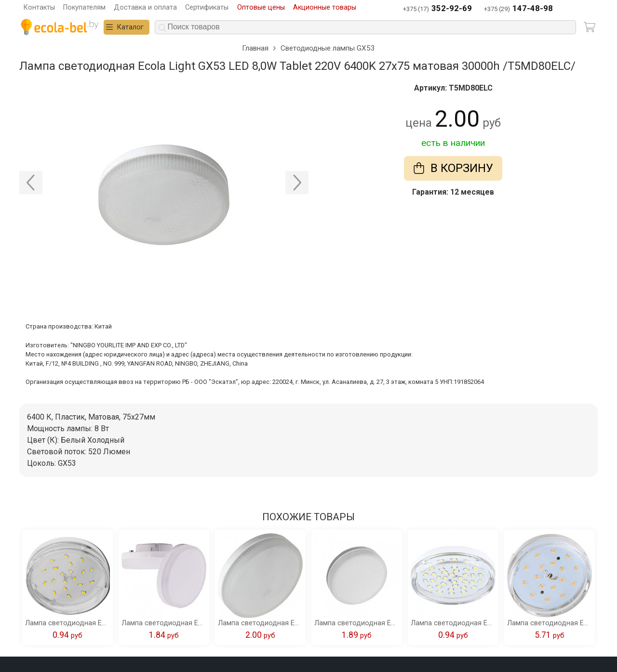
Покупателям (84, 7)
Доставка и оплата (145, 7)
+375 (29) (518, 9)
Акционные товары (325, 7)
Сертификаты (207, 7)
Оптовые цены (261, 7)
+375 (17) (437, 9)
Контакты (39, 7)
